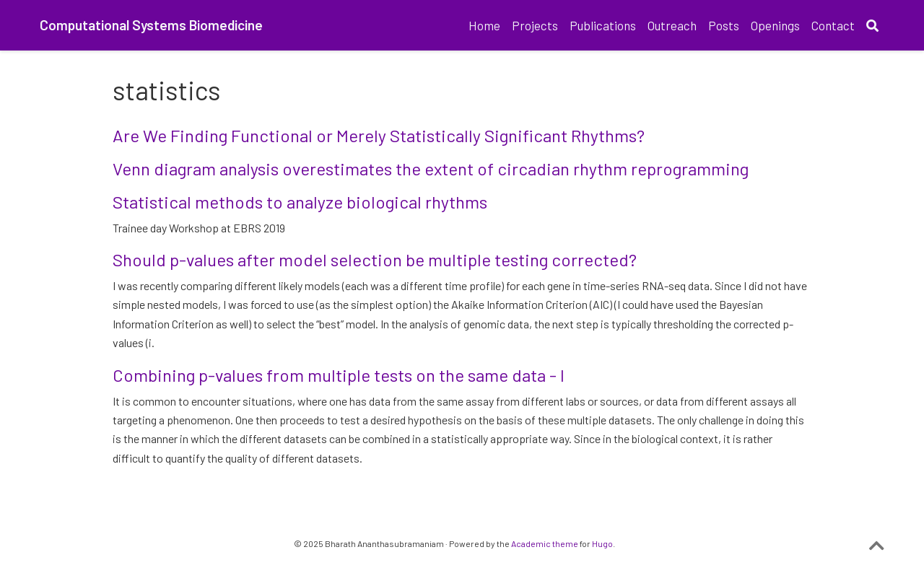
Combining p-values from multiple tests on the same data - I (339, 375)
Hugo (602, 543)
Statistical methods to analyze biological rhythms (300, 202)
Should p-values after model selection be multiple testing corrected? (375, 259)
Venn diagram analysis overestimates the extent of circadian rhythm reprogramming (431, 169)
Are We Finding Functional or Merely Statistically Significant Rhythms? (379, 135)
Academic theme (545, 543)
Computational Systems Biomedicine (151, 25)
